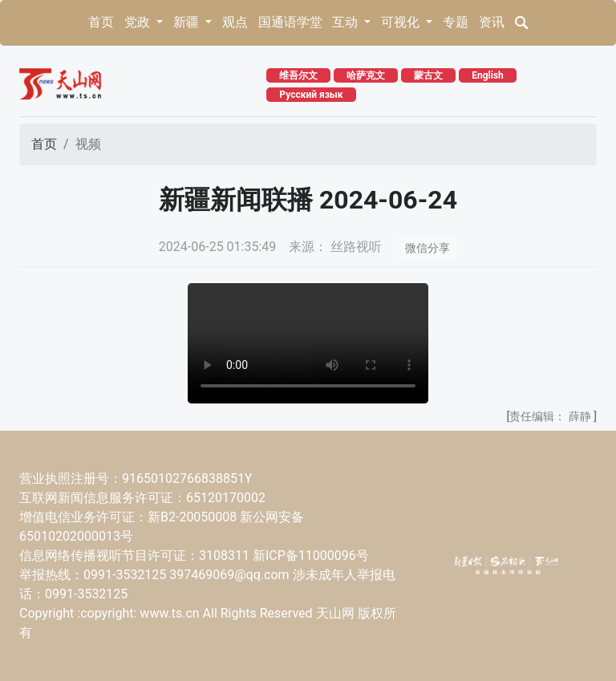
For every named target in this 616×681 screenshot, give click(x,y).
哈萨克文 (366, 75)
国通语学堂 (290, 22)
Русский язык (311, 95)
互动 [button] (346, 22)
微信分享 (428, 248)
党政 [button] (139, 22)
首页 (101, 22)
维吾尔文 (298, 75)
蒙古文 (428, 75)
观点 (235, 22)
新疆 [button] (188, 22)
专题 (456, 22)
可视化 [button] (402, 22)
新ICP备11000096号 (311, 555)
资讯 (492, 22)
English (488, 75)
